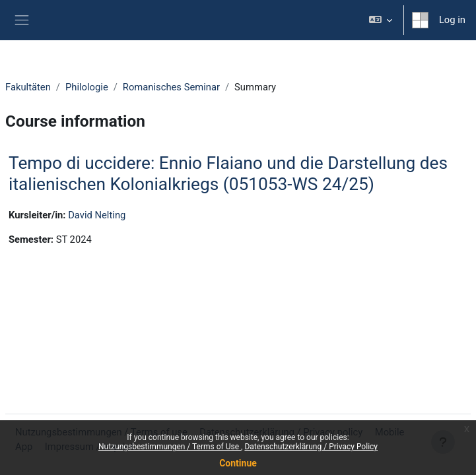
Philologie (87, 87)
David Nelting (97, 215)
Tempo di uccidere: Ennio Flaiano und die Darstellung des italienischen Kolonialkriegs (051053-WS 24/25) (228, 174)
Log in (452, 20)
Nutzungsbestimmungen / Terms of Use (170, 447)
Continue (238, 463)
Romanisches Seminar (171, 87)
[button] (380, 20)
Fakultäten (28, 87)
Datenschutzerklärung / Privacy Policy (311, 447)
